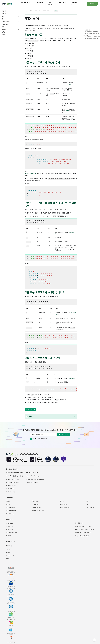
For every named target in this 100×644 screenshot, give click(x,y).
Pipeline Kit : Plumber (32, 482)
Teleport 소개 (64, 504)
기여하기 (4, 29)
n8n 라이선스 (90, 507)
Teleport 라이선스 (65, 507)
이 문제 (68, 111)
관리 (3, 19)
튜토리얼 (4, 11)
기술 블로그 (10, 526)
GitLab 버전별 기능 (12, 533)
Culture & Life (10, 555)
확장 (3, 27)
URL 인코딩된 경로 (66, 84)
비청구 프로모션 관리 (30, 174)
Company (9, 546)
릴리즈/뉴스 (10, 529)
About (3, 35)
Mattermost (35, 504)
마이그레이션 (10, 489)
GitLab (8, 504)
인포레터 (9, 536)
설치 (3, 16)
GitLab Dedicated (11, 511)
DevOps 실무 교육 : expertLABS (35, 479)
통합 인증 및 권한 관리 (13, 479)
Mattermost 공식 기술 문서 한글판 (84, 529)
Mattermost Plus (37, 507)
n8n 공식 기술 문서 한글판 (82, 536)
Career (8, 552)
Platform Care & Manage (33, 476)
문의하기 (92, 4)
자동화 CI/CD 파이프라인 (13, 482)
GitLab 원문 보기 (30, 409)
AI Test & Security (11, 485)
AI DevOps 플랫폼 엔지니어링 (15, 476)
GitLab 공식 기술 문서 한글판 (83, 526)
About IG (9, 549)
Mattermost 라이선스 (38, 511)
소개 (73, 118)
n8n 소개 (89, 504)
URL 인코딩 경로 (71, 378)
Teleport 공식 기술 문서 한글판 (83, 533)
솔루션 (3, 32)
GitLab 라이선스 (11, 514)
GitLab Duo (5, 24)
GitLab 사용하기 (6, 22)
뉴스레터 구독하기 (64, 434)
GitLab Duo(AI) (10, 507)
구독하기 (4, 14)
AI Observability (11, 492)
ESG (8, 559)
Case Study (11, 541)
